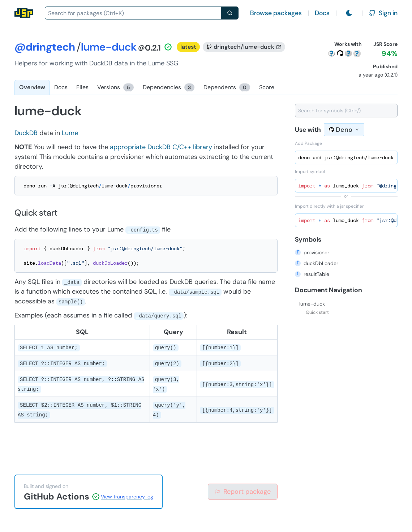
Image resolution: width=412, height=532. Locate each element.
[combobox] (133, 13)
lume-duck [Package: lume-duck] (109, 47)
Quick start (317, 312)
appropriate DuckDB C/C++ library (161, 147)
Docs (322, 13)
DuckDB (26, 133)
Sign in (383, 13)
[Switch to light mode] (349, 13)
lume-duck (312, 304)
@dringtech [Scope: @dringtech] (45, 47)
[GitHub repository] (244, 47)
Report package (243, 492)
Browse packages (276, 13)
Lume (70, 133)
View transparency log (127, 497)
